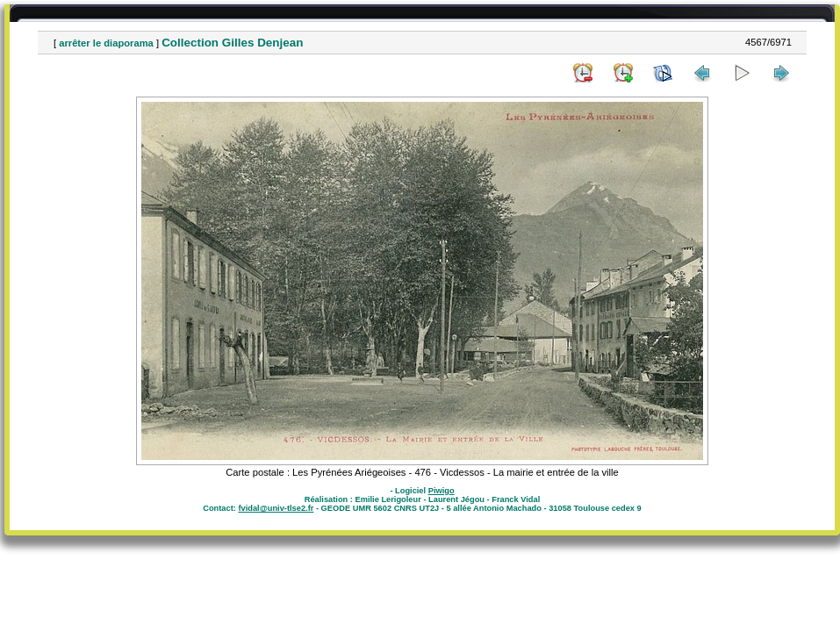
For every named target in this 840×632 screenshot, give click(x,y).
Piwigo (442, 491)
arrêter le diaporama (106, 43)
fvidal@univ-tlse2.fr (276, 508)
